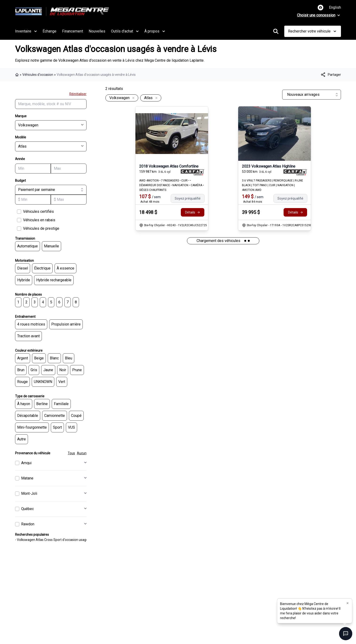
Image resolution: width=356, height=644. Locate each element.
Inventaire (26, 31)
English (335, 7)
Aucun (82, 453)
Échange (49, 31)
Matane (27, 478)
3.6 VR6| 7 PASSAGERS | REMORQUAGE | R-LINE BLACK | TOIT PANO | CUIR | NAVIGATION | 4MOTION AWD (273, 185)
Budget (20, 181)
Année (20, 159)
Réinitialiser (78, 94)
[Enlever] (132, 98)
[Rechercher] (276, 31)
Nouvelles (97, 31)
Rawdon (28, 524)
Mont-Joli (29, 493)
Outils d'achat (125, 31)
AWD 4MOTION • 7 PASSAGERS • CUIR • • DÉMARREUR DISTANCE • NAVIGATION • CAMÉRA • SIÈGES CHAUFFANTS (172, 185)
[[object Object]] (331, 75)
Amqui (26, 463)
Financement (73, 31)
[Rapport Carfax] (192, 172)
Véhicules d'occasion (38, 75)
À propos (155, 31)
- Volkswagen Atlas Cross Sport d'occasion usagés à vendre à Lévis (65, 540)
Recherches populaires (32, 535)
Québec (28, 509)
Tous (71, 453)
